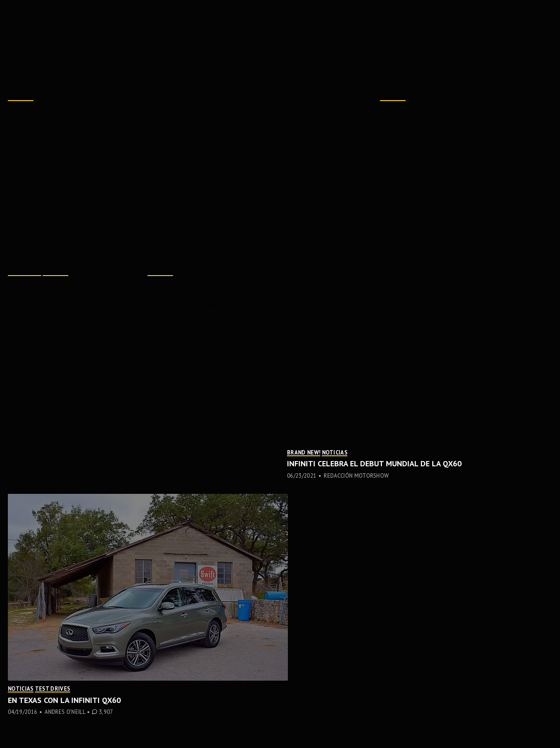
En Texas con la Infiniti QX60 (64, 700)
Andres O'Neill (65, 712)
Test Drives (52, 689)
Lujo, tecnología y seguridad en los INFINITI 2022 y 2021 (210, 289)
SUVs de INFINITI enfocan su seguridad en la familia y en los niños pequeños (461, 115)
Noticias (21, 97)
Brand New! (24, 272)
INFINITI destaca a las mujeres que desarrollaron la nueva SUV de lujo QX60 (66, 294)
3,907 (106, 712)
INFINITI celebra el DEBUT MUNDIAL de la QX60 (374, 463)
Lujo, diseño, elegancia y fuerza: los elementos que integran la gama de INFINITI (131, 118)
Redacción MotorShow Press (86, 139)
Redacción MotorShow (449, 133)
